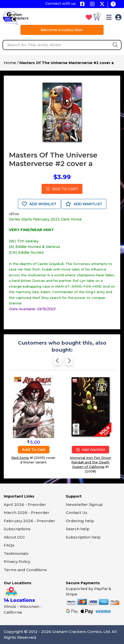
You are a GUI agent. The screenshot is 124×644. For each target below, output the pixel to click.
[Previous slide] (58, 362)
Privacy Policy (17, 561)
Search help (78, 529)
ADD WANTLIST (84, 204)
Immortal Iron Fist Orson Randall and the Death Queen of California (90, 462)
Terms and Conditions (25, 570)
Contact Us (76, 513)
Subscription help (83, 537)
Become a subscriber (62, 30)
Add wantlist (90, 450)
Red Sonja (20, 458)
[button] (109, 18)
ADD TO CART (62, 189)
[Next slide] (69, 362)
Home (10, 63)
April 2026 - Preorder (25, 504)
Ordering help (80, 521)
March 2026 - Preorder (27, 513)
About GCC (14, 537)
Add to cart (34, 449)
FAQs (9, 545)
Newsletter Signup (84, 504)
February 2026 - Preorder (29, 521)
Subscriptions (17, 529)
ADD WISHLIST (39, 204)
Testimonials (16, 553)
